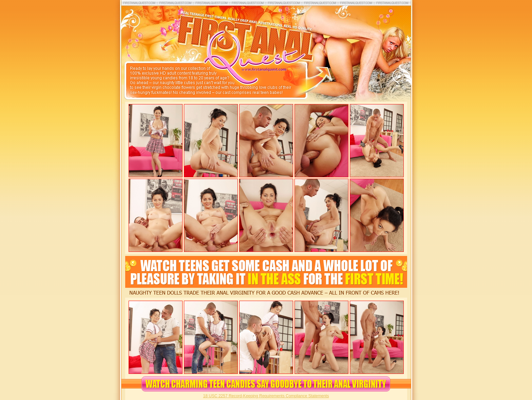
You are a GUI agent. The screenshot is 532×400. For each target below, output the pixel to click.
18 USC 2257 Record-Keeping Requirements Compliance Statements (266, 396)
